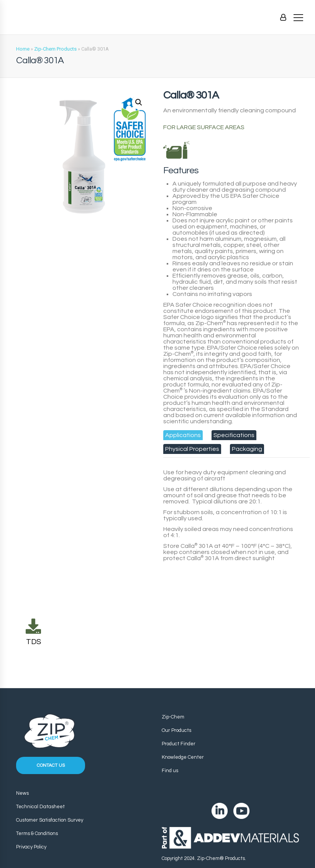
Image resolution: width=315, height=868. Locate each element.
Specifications (234, 435)
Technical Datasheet (40, 807)
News (22, 793)
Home (23, 49)
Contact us (51, 765)
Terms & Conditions (37, 833)
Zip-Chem (173, 717)
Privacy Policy (31, 847)
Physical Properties (192, 449)
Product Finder (179, 744)
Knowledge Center (183, 757)
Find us (170, 771)
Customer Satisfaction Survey (50, 820)
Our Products (176, 730)
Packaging (247, 449)
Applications (183, 435)
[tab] (183, 435)
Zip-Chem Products (55, 49)
